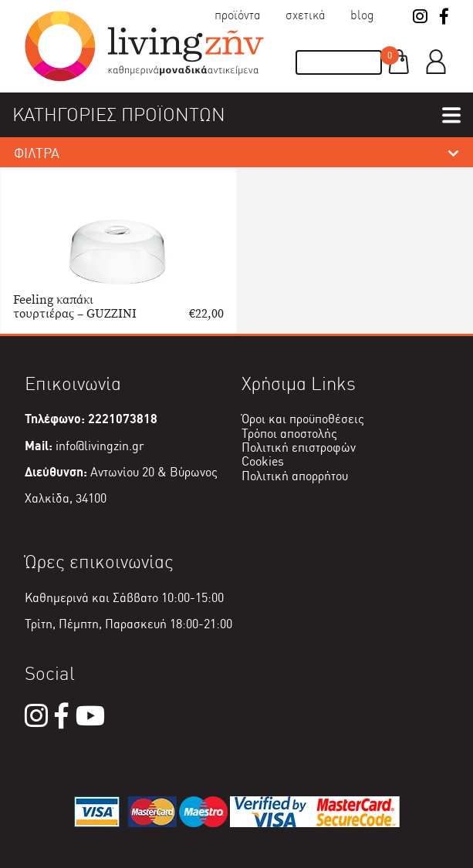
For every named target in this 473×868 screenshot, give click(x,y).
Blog (362, 15)
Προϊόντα (238, 15)
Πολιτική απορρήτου (295, 476)
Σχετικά (306, 15)
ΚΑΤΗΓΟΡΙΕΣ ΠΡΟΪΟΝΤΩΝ (119, 114)
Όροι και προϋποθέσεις (303, 419)
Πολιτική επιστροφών (299, 447)
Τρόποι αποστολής (289, 434)
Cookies (263, 461)
